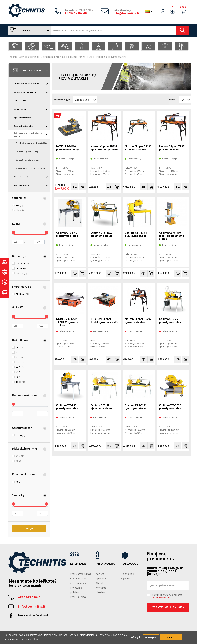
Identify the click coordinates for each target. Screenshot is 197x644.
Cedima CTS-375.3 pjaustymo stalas (170, 407)
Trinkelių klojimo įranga (31, 92)
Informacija (105, 564)
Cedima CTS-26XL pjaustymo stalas (101, 234)
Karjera (100, 574)
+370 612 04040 (76, 13)
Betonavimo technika (31, 126)
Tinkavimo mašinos (31, 177)
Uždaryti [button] (136, 637)
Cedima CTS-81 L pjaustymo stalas (101, 407)
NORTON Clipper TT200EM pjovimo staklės (67, 322)
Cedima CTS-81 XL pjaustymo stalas (136, 407)
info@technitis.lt (126, 13)
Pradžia (13, 57)
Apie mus (101, 578)
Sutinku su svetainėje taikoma (167, 596)
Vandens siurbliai (31, 185)
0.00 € (183, 7)
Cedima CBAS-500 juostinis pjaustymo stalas (172, 236)
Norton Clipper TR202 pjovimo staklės (138, 320)
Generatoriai (20, 101)
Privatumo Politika (161, 598)
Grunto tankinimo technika (31, 84)
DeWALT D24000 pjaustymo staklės (68, 148)
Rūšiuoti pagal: (62, 100)
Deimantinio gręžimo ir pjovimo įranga (63, 57)
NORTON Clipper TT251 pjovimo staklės (104, 320)
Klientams (78, 564)
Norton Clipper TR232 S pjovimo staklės (138, 148)
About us (101, 583)
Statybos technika (29, 57)
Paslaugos (130, 564)
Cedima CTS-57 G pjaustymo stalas (67, 234)
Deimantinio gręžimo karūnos (28, 160)
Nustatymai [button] (151, 637)
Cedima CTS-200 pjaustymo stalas (67, 407)
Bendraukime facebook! (33, 615)
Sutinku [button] (171, 637)
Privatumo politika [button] (30, 639)
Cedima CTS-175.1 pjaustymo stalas (136, 234)
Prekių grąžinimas (80, 574)
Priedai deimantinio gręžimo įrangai (31, 168)
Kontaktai (101, 588)
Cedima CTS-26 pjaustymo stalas (170, 320)
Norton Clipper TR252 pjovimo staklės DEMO (104, 148)
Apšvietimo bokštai (22, 118)
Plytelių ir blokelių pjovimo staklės (107, 57)
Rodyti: (173, 100)
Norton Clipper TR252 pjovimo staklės (172, 148)
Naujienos (102, 592)
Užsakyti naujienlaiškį (168, 607)
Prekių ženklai (78, 597)
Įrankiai (29, 30)
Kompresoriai (31, 109)
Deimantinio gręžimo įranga (27, 151)
